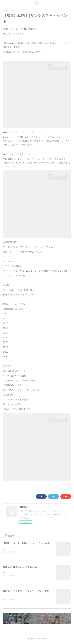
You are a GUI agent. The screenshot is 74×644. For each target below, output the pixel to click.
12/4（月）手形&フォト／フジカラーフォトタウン (27, 591)
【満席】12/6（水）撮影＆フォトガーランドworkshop (29, 543)
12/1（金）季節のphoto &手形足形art (21, 567)
